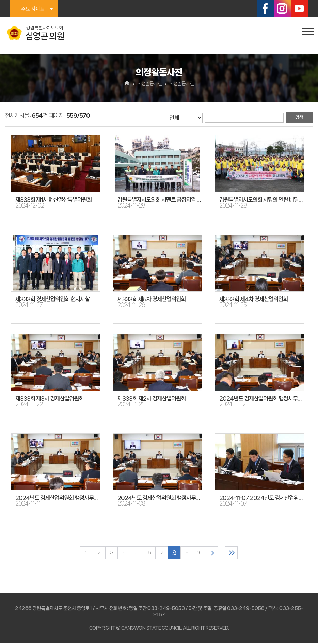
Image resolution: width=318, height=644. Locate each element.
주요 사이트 (33, 9)
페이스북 (265, 9)
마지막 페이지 (234, 553)
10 (201, 553)
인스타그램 (282, 9)
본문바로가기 (0, 0)
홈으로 (127, 84)
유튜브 (299, 9)
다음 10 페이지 (214, 553)
